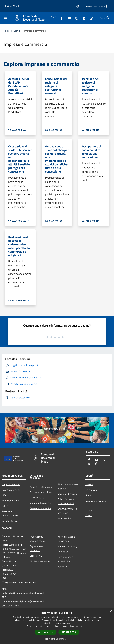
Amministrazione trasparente (66, 539)
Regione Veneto (12, 6)
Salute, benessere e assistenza (67, 511)
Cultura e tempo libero (41, 492)
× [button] (111, 612)
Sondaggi (62, 566)
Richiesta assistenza (40, 561)
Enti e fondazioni (10, 501)
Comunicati (91, 490)
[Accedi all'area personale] (78, 6)
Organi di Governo (11, 484)
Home (7, 31)
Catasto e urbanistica (40, 508)
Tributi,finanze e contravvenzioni (66, 501)
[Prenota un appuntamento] (95, 6)
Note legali (63, 552)
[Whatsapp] (90, 18)
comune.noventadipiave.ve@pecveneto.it (23, 601)
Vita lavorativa (37, 498)
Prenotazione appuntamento (37, 539)
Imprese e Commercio (41, 503)
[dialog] (57, 626)
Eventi (89, 515)
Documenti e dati (10, 521)
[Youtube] (68, 18)
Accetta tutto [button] (46, 632)
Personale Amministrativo (10, 513)
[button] (57, 639)
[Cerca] (108, 18)
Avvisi (89, 495)
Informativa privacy (67, 546)
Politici (5, 506)
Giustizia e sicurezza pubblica (68, 486)
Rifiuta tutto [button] (69, 632)
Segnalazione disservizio (36, 548)
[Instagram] (75, 18)
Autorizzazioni (65, 518)
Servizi (17, 31)
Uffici (4, 495)
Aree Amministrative (12, 490)
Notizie (89, 484)
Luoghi (89, 510)
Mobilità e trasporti (67, 494)
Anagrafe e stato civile (41, 487)
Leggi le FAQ (36, 556)
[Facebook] (61, 18)
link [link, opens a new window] (86, 626)
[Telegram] (83, 18)
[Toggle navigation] (6, 18)
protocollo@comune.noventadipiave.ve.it (23, 593)
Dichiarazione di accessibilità (66, 559)
